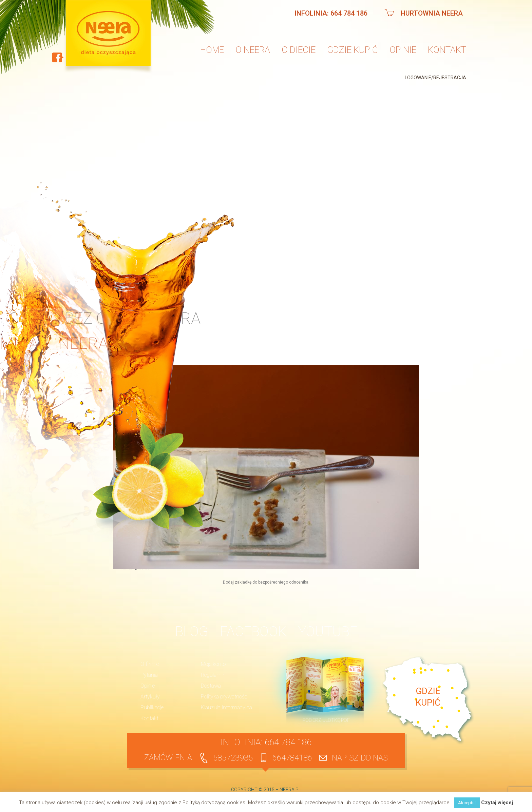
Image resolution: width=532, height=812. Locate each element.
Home (212, 50)
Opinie (403, 50)
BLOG (192, 632)
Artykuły (150, 697)
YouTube (328, 632)
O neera (253, 50)
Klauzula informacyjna (226, 707)
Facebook (253, 632)
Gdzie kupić (353, 50)
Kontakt (447, 50)
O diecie (299, 50)
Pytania (149, 675)
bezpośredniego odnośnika (283, 582)
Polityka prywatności (225, 697)
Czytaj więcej (497, 803)
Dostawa (211, 686)
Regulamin (213, 675)
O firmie (150, 664)
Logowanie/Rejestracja (435, 78)
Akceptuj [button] (467, 803)
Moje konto (213, 664)
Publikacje (152, 707)
